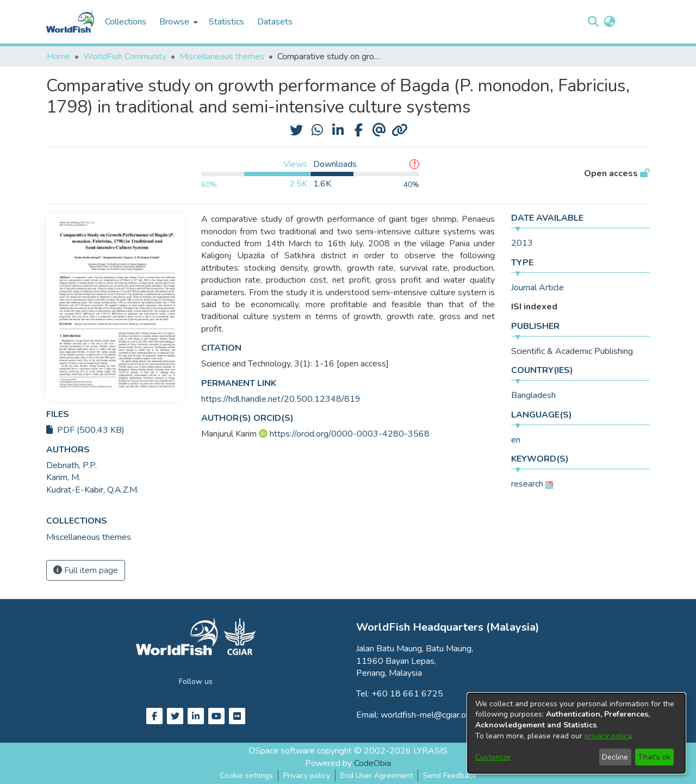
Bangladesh (533, 395)
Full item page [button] (86, 570)
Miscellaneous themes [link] (222, 57)
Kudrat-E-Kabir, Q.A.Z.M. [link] (92, 490)
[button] (593, 22)
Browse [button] (174, 22)
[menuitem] (178, 22)
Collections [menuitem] (126, 22)
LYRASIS (430, 751)
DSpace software (282, 751)
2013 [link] (522, 243)
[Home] (70, 22)
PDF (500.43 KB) (85, 430)
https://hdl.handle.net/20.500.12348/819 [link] (281, 399)
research (527, 484)
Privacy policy (307, 776)
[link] (89, 537)
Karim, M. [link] (63, 477)
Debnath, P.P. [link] (72, 465)
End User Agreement (377, 776)
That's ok (654, 757)
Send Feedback (450, 776)
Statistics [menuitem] (226, 22)
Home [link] (58, 57)
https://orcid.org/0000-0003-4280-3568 (350, 434)
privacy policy (608, 736)
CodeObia (372, 763)
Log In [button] (632, 22)
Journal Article (537, 288)
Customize (493, 757)
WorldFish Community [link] (125, 57)
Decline (615, 757)
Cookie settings (246, 776)
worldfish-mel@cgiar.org (427, 715)
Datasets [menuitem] (275, 22)
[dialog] (576, 733)
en (516, 440)
